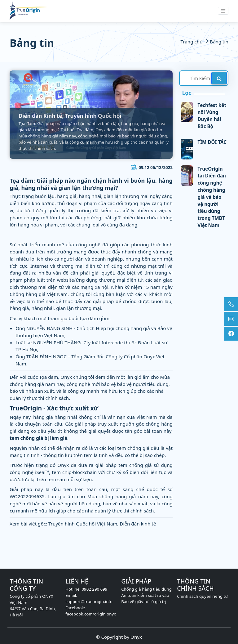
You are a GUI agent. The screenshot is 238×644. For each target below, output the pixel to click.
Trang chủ (192, 42)
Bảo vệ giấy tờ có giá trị (144, 602)
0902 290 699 (94, 589)
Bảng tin (216, 42)
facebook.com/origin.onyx (91, 614)
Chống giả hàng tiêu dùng (146, 589)
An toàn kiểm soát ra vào (145, 595)
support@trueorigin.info (89, 602)
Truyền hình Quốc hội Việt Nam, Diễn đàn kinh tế (102, 524)
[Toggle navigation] (223, 11)
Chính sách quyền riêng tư (202, 596)
